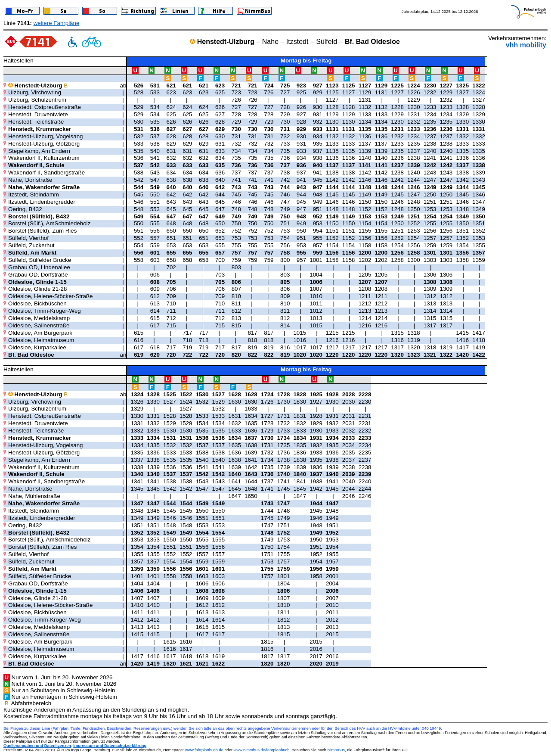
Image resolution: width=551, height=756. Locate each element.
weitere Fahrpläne (57, 23)
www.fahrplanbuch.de (204, 750)
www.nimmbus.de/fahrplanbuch (262, 750)
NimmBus (336, 750)
